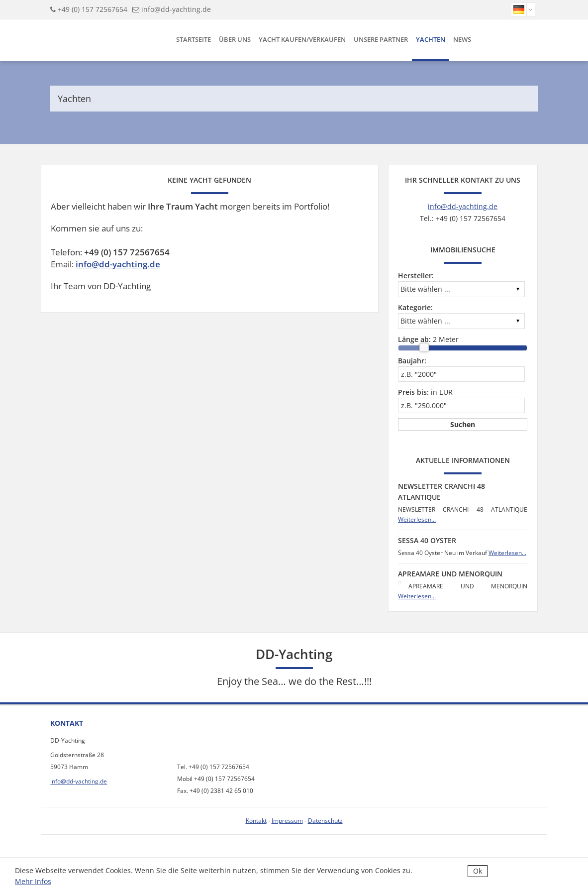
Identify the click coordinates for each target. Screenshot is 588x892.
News (462, 39)
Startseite (194, 39)
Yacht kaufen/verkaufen (302, 39)
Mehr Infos (33, 881)
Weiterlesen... (417, 519)
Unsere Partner (381, 39)
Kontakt (256, 821)
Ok (478, 871)
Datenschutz (325, 821)
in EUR (425, 392)
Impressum (287, 821)
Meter (428, 339)
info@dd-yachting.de (176, 9)
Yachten (431, 39)
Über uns (235, 39)
